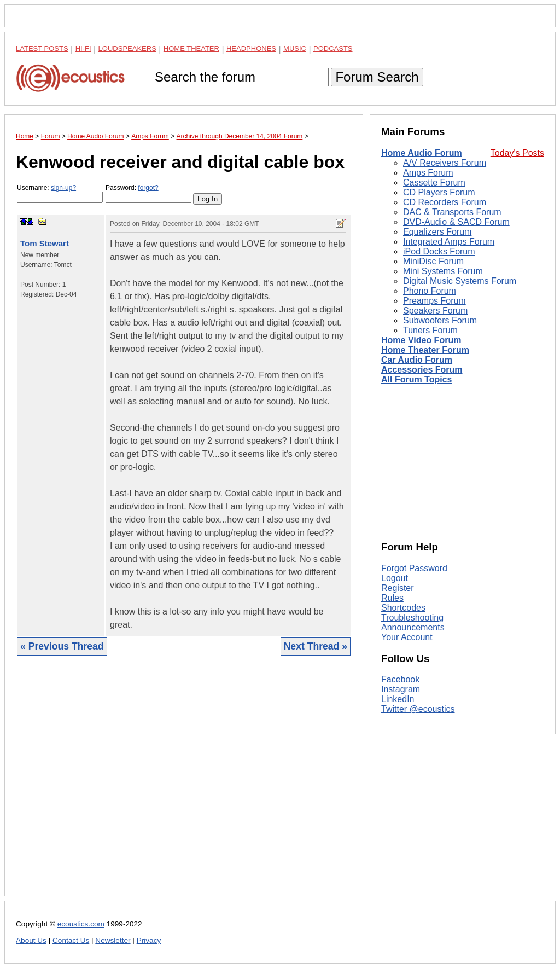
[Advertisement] (184, 784)
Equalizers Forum (437, 232)
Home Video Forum (421, 340)
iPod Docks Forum (439, 251)
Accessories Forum (422, 370)
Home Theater (191, 48)
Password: (148, 193)
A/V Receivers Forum (445, 163)
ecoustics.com (81, 924)
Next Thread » (316, 646)
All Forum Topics (416, 379)
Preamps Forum (434, 301)
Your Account (407, 637)
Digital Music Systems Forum (460, 281)
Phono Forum (430, 291)
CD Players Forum (439, 192)
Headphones (251, 48)
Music (295, 48)
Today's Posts (517, 153)
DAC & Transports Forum (452, 212)
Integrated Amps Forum (449, 242)
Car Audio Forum (417, 360)
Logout (395, 578)
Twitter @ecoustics (418, 709)
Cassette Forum (434, 182)
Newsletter (113, 940)
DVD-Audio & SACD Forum (456, 222)
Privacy (149, 940)
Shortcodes (403, 608)
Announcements (413, 627)
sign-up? (63, 188)
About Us (31, 940)
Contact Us (71, 940)
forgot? (148, 188)
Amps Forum (428, 173)
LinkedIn (398, 699)
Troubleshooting (412, 618)
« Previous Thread (62, 646)
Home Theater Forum (425, 350)
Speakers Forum (435, 311)
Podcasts (333, 48)
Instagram (401, 689)
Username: (60, 193)
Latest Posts (42, 48)
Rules (392, 598)
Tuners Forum (430, 330)
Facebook (400, 679)
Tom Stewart (45, 243)
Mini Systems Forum (443, 271)
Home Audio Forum (422, 153)
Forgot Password (414, 568)
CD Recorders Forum (445, 202)
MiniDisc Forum (433, 261)
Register (398, 588)
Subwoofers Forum (440, 320)
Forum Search (377, 77)
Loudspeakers (127, 48)
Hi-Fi (83, 48)
